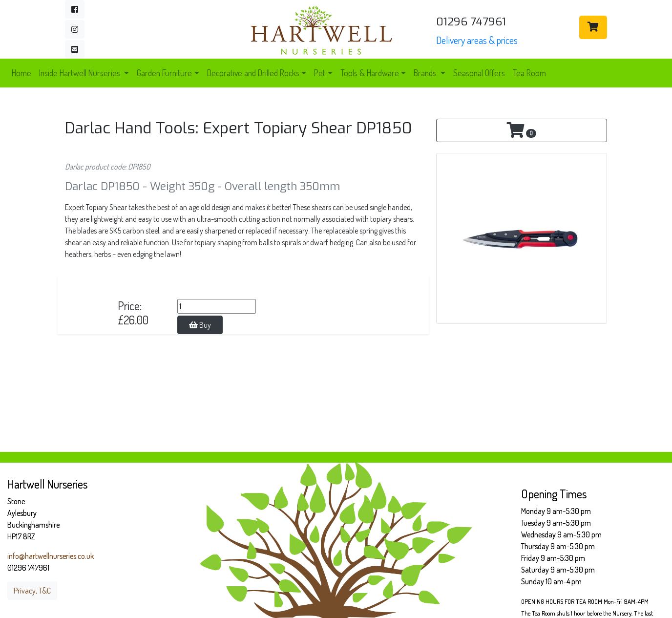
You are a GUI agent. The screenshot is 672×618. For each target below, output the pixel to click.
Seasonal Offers (479, 73)
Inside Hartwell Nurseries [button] (81, 73)
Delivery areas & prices (477, 40)
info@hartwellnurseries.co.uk (51, 556)
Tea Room (529, 73)
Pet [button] (320, 73)
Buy (200, 325)
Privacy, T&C (32, 591)
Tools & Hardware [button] (370, 73)
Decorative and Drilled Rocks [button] (253, 73)
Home (21, 73)
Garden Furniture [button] (164, 73)
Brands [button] (426, 73)
